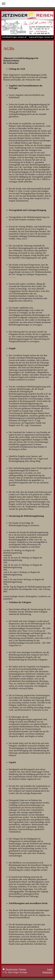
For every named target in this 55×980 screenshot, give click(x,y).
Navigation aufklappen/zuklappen (27, 4)
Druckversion (10, 969)
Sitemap (22, 969)
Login (50, 969)
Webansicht (47, 972)
